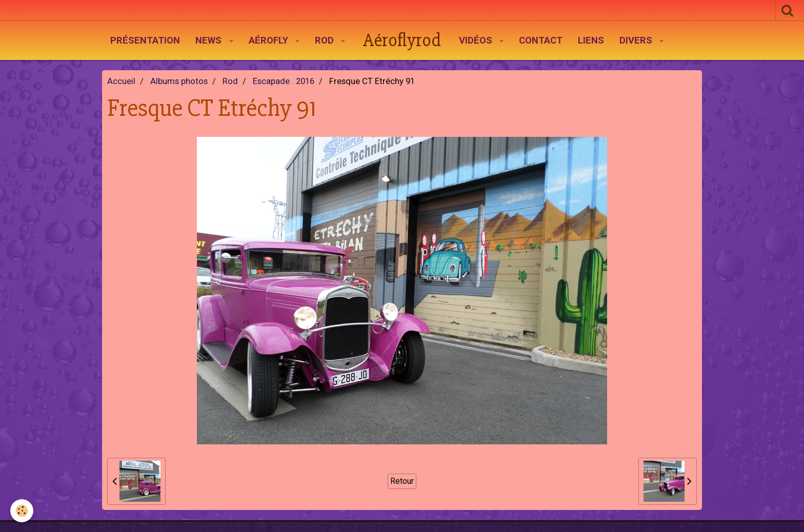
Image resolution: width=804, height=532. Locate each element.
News (210, 40)
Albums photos (179, 81)
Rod (326, 40)
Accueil (121, 81)
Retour (402, 481)
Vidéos (477, 40)
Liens (591, 40)
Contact (541, 40)
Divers (637, 40)
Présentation (145, 40)
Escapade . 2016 (284, 81)
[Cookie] (22, 511)
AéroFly (270, 40)
